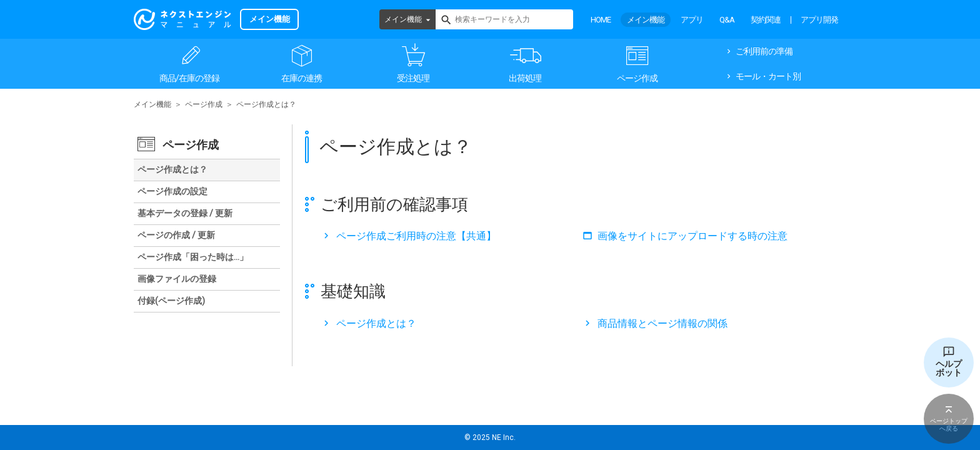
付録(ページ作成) (171, 301)
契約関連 (766, 20)
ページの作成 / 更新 (176, 235)
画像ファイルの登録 (177, 279)
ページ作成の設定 (172, 191)
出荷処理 (525, 78)
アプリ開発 (819, 20)
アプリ (692, 20)
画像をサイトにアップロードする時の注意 (692, 236)
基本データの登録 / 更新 (185, 213)
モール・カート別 (768, 76)
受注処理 (413, 78)
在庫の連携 (302, 78)
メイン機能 (403, 19)
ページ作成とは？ (376, 323)
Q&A (727, 20)
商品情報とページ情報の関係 (662, 323)
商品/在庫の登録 (189, 78)
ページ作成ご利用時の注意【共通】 (416, 236)
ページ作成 (637, 78)
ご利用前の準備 (764, 51)
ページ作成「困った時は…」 (193, 257)
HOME (601, 20)
